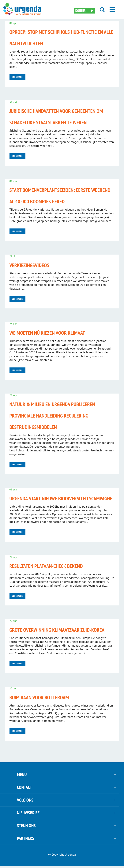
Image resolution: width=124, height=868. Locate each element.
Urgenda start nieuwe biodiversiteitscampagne (61, 498)
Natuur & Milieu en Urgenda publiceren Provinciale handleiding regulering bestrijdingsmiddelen (52, 416)
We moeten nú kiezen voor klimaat (47, 333)
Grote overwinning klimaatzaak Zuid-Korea (57, 630)
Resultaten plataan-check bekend (46, 566)
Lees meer (17, 77)
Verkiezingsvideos (29, 265)
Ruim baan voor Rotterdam (39, 697)
